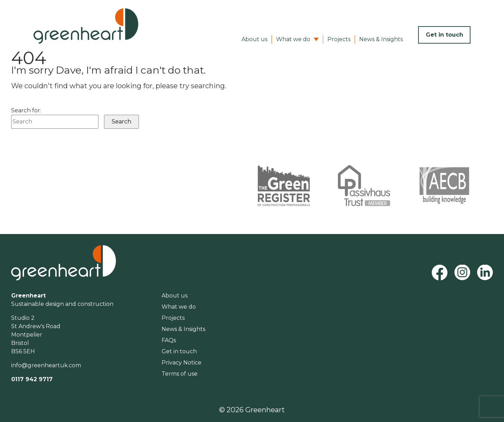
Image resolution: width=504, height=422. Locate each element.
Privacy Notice (181, 363)
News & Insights (381, 39)
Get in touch (444, 35)
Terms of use (180, 374)
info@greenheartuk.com (46, 365)
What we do (293, 39)
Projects (339, 39)
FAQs (169, 340)
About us (254, 39)
